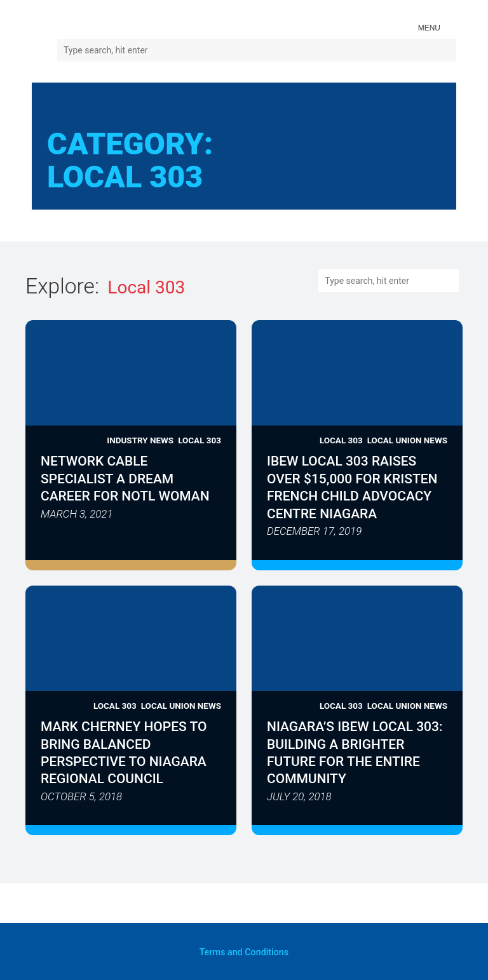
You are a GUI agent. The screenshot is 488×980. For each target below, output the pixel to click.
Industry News (140, 440)
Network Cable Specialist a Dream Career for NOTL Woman (125, 480)
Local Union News (407, 440)
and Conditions (244, 952)
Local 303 (200, 440)
